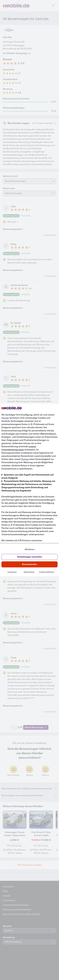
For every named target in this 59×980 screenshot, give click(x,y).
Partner (5, 418)
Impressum (12, 572)
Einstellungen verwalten (30, 557)
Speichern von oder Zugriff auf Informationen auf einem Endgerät (28, 476)
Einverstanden (29, 564)
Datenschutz (29, 572)
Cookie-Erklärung (47, 572)
